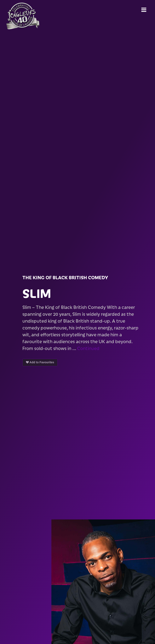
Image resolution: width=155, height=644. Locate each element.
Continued (88, 348)
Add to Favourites (40, 362)
